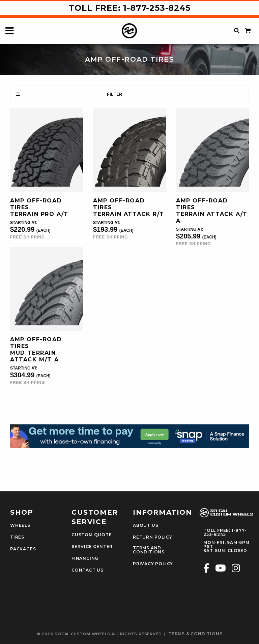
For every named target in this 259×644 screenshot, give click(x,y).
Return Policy (152, 537)
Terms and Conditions (149, 550)
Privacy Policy (153, 564)
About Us (146, 525)
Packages (23, 549)
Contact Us (88, 570)
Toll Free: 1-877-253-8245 (130, 8)
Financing (85, 558)
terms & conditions (195, 634)
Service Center (92, 547)
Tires (17, 537)
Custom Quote (92, 535)
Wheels (20, 525)
